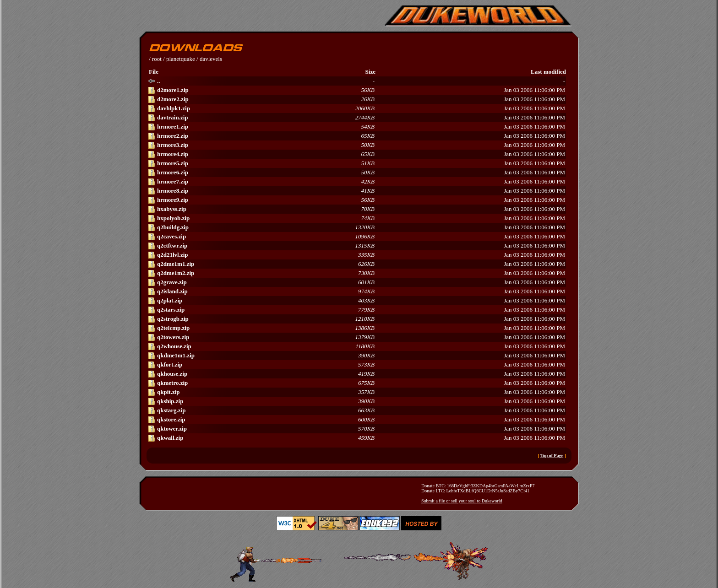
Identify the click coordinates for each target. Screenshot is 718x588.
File (154, 72)
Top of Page (552, 456)
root (157, 59)
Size (370, 72)
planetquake (181, 59)
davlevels (211, 59)
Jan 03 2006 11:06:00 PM (356, 90)
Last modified (548, 72)
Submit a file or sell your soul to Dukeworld (462, 501)
